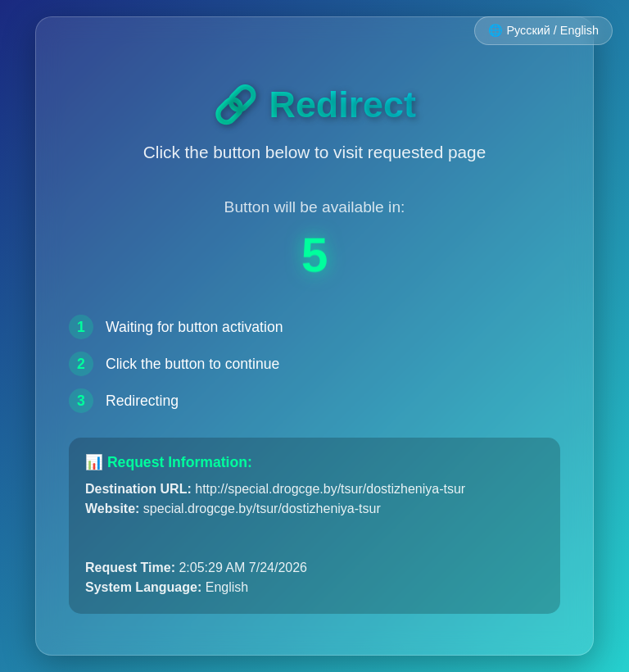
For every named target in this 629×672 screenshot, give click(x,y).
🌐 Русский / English (543, 30)
